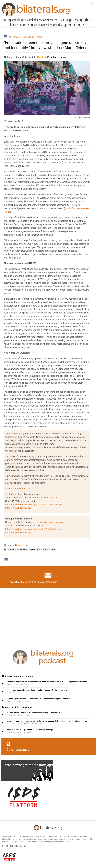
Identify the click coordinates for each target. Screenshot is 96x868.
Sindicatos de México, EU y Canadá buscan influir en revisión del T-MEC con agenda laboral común (47, 682)
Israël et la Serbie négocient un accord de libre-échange (30, 730)
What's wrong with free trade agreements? (36, 765)
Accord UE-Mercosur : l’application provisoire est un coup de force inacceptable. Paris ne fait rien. (47, 721)
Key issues (14, 37)
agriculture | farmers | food (43, 550)
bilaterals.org (22, 545)
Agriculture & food (33, 37)
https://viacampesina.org (46, 498)
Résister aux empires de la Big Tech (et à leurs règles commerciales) (35, 713)
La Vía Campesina (22, 489)
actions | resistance (18, 550)
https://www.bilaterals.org (18, 508)
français (63, 57)
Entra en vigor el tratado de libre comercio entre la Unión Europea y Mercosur (38, 699)
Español (52, 57)
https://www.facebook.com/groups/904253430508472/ (34, 505)
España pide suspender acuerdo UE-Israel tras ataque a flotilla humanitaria (37, 690)
